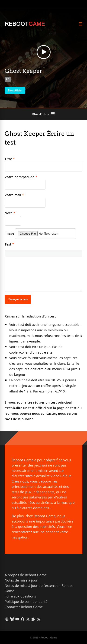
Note (10, 213)
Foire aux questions (20, 596)
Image (9, 233)
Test (9, 244)
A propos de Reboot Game (26, 575)
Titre (10, 159)
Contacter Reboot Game (24, 607)
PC (8, 79)
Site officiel (15, 90)
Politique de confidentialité (26, 601)
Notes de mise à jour (21, 580)
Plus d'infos (40, 114)
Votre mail (14, 195)
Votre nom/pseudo (21, 177)
